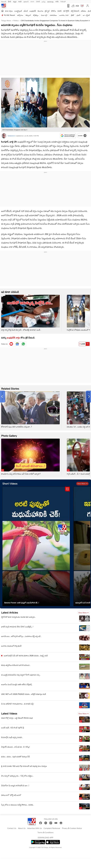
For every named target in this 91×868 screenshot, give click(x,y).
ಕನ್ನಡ (15, 1)
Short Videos (10, 484)
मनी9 (57, 1)
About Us (22, 828)
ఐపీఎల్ (26, 11)
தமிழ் (44, 1)
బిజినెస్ (60, 11)
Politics (16, 20)
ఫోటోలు (54, 11)
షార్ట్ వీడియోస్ (75, 11)
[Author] (4, 136)
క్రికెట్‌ (73, 15)
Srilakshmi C (12, 136)
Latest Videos (9, 713)
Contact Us (12, 828)
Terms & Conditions (45, 833)
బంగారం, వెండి (64, 15)
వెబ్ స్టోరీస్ (66, 11)
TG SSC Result (9, 15)
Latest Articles (10, 613)
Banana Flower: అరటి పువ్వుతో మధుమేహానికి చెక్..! (22, 603)
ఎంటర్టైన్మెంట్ (18, 11)
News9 (4, 1)
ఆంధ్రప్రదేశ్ (33, 11)
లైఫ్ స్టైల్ (47, 11)
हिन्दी (10, 1)
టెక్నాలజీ (28, 15)
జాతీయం (84, 11)
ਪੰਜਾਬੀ (38, 1)
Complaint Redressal (52, 828)
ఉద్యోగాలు (20, 15)
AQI (77, 6)
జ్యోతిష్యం (36, 15)
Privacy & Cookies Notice (72, 828)
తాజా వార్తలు (9, 11)
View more (82, 484)
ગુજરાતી (26, 1)
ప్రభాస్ (78, 15)
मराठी (20, 1)
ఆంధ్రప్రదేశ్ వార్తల (14, 338)
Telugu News (6, 20)
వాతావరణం (53, 15)
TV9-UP (63, 1)
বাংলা (32, 1)
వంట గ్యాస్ (44, 15)
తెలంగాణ (40, 11)
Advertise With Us (35, 828)
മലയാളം (50, 1)
